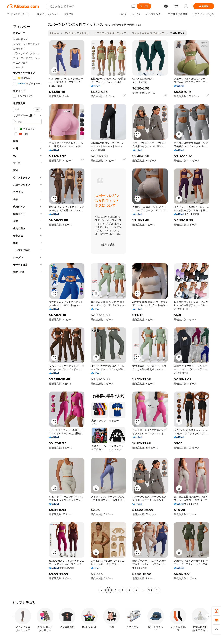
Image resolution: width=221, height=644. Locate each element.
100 (150, 590)
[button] (133, 6)
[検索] (144, 6)
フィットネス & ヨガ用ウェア (148, 33)
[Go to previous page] (102, 590)
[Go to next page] (157, 590)
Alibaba (54, 33)
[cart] (177, 7)
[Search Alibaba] (89, 6)
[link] (217, 611)
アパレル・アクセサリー (78, 33)
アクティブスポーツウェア (112, 33)
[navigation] (26, 308)
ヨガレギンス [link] (177, 33)
